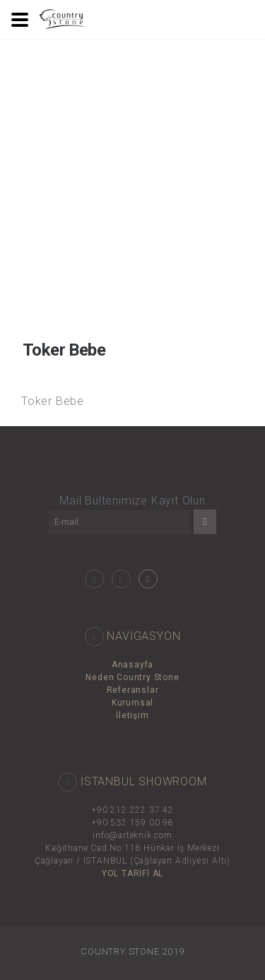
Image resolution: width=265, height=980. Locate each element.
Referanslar (133, 690)
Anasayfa (132, 665)
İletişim (132, 715)
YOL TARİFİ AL (132, 873)
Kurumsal (132, 703)
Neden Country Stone (132, 677)
